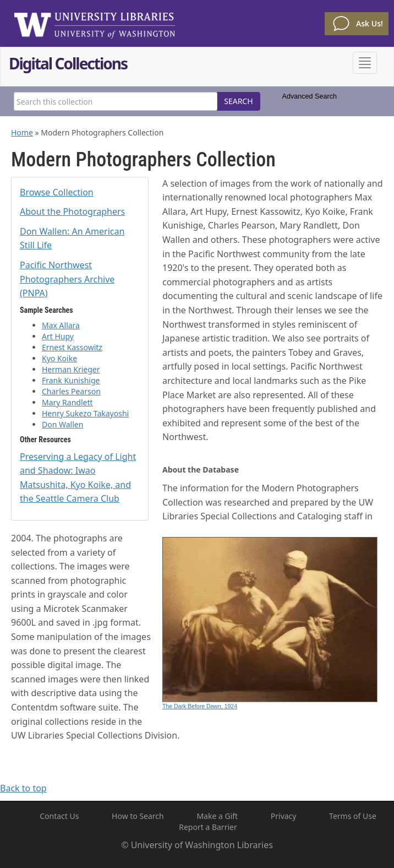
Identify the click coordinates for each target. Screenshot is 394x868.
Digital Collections (68, 65)
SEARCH (238, 101)
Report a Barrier (208, 827)
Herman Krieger (71, 369)
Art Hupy (58, 336)
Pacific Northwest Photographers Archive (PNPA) (67, 279)
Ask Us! (370, 23)
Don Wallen (62, 424)
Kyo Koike (59, 358)
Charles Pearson (71, 391)
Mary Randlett (67, 402)
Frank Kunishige (71, 380)
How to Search (138, 816)
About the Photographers (72, 211)
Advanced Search (310, 96)
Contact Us (59, 816)
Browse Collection (57, 192)
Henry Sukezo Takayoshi (85, 413)
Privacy (284, 816)
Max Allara (61, 325)
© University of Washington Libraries (197, 845)
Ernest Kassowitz (72, 347)
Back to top (23, 788)
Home (22, 132)
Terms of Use (353, 816)
